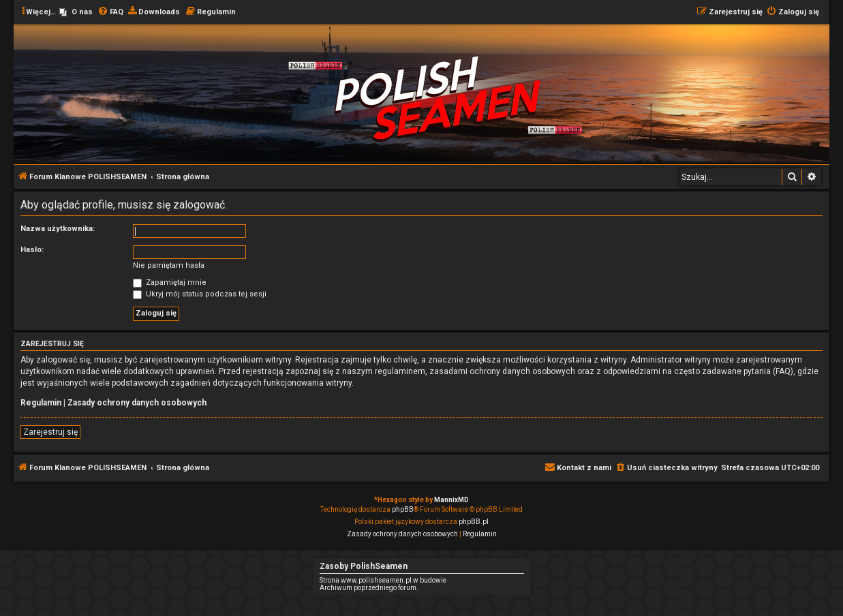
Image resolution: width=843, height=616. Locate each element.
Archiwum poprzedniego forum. (369, 588)
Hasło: (32, 250)
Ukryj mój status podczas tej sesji (200, 294)
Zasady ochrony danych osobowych (137, 403)
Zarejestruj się (50, 432)
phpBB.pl (474, 522)
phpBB (403, 509)
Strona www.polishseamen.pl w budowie (383, 580)
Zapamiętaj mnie (170, 282)
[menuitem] (76, 12)
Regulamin (41, 403)
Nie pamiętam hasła (169, 265)
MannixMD (451, 500)
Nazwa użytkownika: (58, 229)
